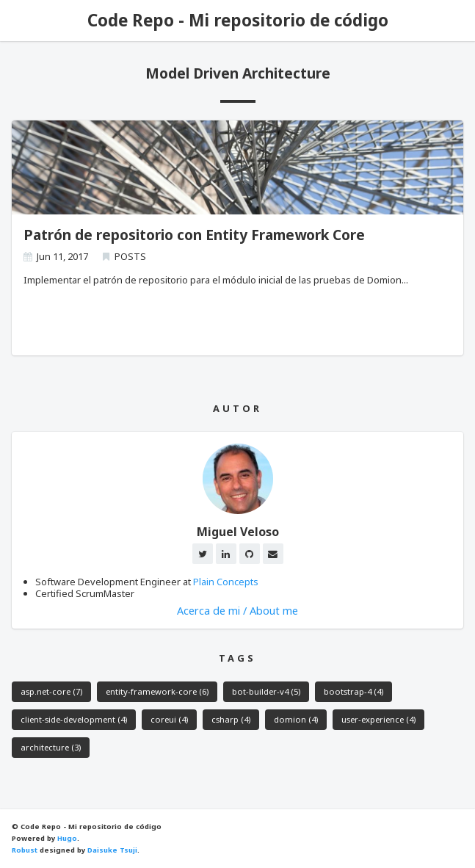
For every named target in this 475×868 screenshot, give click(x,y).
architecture (51, 747)
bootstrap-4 (353, 691)
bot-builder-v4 (266, 691)
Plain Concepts (226, 582)
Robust (25, 850)
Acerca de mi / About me (237, 611)
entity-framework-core (157, 691)
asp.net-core (51, 691)
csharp (231, 719)
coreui (169, 719)
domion (296, 719)
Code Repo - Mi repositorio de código (238, 20)
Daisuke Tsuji (112, 850)
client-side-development (74, 719)
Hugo (67, 838)
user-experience (378, 719)
